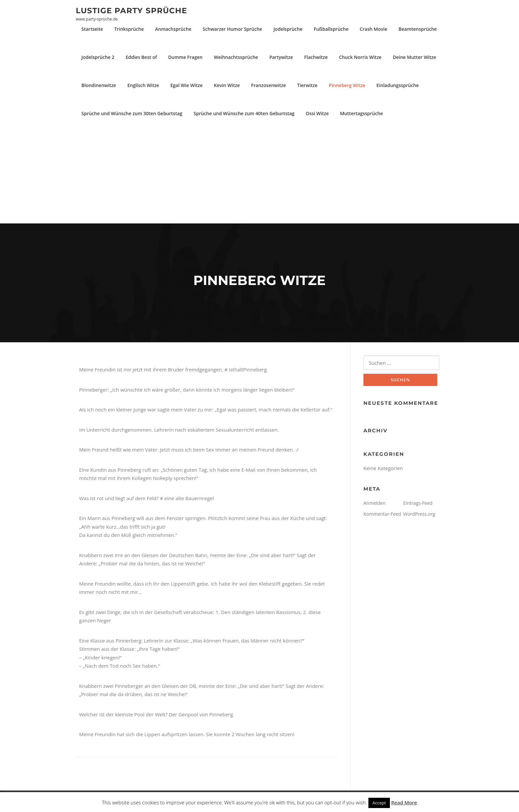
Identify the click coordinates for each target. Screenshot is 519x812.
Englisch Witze (143, 85)
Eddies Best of (141, 57)
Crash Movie (374, 29)
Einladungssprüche (398, 85)
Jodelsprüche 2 (98, 57)
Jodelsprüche (288, 29)
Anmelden (375, 503)
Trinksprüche (129, 29)
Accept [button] (379, 803)
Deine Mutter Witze (415, 57)
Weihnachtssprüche (236, 57)
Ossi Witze (317, 113)
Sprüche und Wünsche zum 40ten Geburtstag (244, 113)
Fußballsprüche (331, 29)
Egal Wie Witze (187, 85)
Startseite (92, 29)
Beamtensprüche (418, 29)
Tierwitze (307, 85)
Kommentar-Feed (382, 514)
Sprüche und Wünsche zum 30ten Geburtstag (132, 113)
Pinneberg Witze (347, 85)
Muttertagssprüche (361, 113)
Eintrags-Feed (418, 503)
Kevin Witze (227, 85)
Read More (404, 802)
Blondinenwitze (99, 85)
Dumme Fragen (185, 57)
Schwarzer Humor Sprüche (232, 29)
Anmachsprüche (173, 29)
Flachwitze (316, 57)
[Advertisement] (259, 174)
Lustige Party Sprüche (131, 10)
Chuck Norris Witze (360, 57)
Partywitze (281, 57)
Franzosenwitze (269, 85)
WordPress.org (419, 514)
